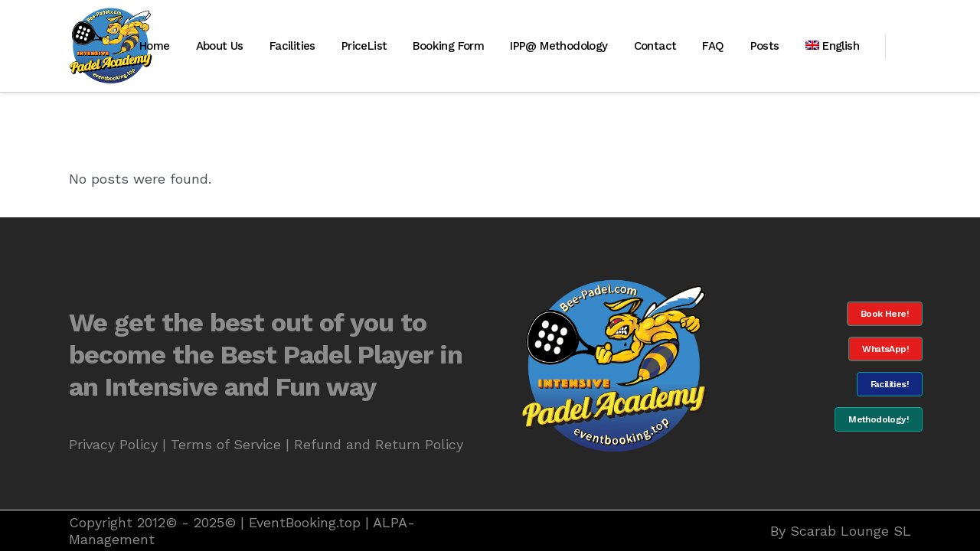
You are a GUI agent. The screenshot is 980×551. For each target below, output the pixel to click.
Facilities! (890, 384)
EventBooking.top (305, 522)
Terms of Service (226, 444)
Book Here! (885, 314)
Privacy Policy (113, 444)
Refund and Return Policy (379, 444)
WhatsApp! (885, 349)
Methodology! (879, 419)
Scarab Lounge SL (851, 531)
